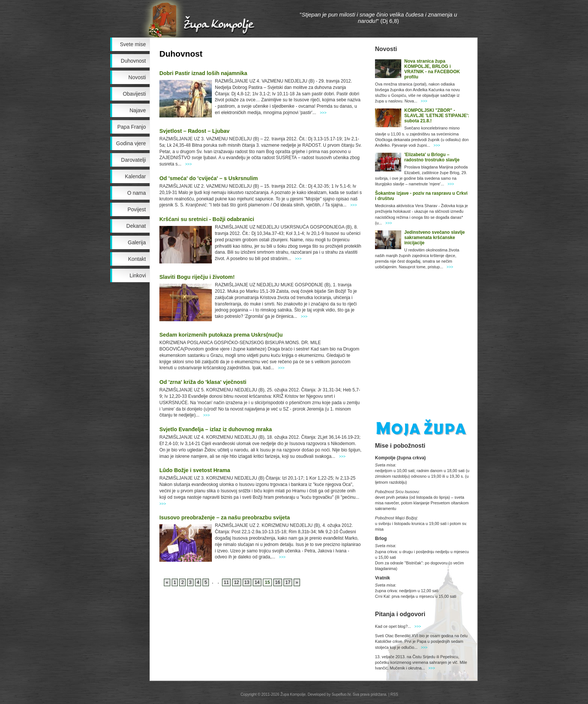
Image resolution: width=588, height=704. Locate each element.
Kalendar (135, 176)
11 (226, 582)
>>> (323, 113)
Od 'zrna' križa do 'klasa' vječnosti (203, 382)
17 (288, 582)
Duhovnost (133, 61)
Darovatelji (133, 160)
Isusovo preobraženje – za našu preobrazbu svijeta (225, 517)
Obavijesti (134, 94)
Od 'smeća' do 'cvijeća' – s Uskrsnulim (208, 178)
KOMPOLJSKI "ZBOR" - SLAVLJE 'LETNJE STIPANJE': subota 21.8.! (437, 116)
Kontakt (137, 259)
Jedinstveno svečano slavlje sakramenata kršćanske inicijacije (434, 238)
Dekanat (136, 226)
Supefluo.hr (341, 694)
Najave (138, 110)
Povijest (137, 209)
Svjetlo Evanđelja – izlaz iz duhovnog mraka (216, 429)
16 (278, 582)
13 (247, 582)
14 (257, 582)
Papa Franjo (132, 127)
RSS (394, 694)
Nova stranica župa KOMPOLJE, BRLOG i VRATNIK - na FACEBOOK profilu (432, 69)
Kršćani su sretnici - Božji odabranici (207, 219)
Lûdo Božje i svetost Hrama (195, 470)
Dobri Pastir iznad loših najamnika (203, 73)
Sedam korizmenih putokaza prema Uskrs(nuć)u (221, 335)
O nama (136, 193)
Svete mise (133, 44)
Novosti (137, 77)
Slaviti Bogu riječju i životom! (197, 277)
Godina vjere (131, 143)
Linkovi (138, 275)
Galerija (137, 242)
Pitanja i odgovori (400, 614)
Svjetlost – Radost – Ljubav (194, 131)
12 (236, 582)
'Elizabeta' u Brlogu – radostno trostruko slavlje (432, 157)
